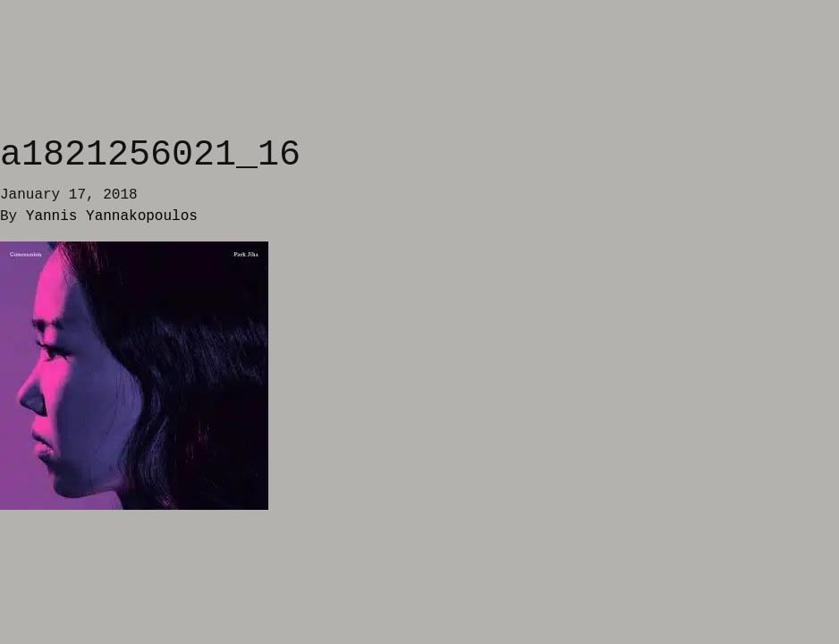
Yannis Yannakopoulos (112, 216)
